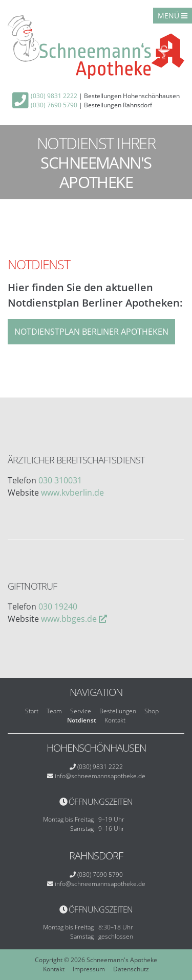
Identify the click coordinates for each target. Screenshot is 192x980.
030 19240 (58, 606)
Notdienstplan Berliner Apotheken (91, 332)
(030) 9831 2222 (54, 96)
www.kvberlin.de (72, 493)
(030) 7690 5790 (54, 105)
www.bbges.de (69, 619)
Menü (173, 16)
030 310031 (60, 480)
